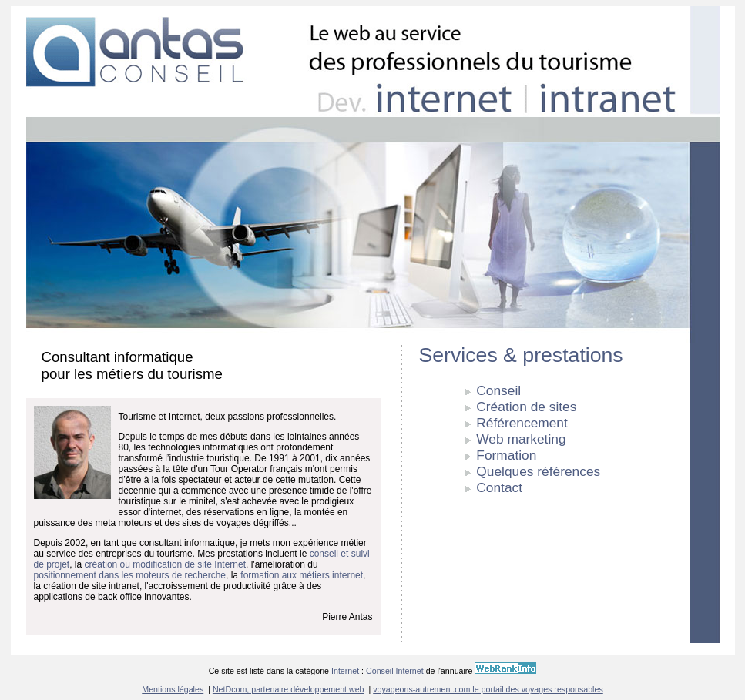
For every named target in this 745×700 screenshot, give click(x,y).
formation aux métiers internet (302, 575)
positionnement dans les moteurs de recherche (130, 575)
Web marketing (521, 439)
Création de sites (526, 407)
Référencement (522, 423)
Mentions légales (173, 689)
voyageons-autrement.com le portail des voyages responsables (488, 689)
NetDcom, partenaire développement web (289, 689)
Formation (506, 455)
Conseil (498, 390)
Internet (345, 671)
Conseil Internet (395, 671)
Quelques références (538, 471)
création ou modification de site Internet (165, 564)
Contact (499, 487)
